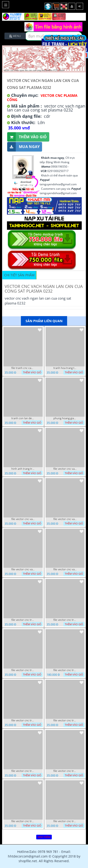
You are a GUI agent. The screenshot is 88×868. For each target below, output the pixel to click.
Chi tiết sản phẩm (19, 275)
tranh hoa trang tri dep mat (65, 368)
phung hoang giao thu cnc (65, 418)
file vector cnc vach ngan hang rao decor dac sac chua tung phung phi (23, 569)
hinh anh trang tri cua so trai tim (23, 469)
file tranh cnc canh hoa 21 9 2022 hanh (23, 368)
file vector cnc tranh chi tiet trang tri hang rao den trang (65, 771)
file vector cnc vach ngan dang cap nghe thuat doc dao (65, 569)
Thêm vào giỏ (27, 137)
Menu (15, 36)
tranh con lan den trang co (23, 418)
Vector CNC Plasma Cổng (42, 98)
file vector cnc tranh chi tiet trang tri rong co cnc (23, 771)
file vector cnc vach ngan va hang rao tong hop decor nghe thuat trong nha (23, 519)
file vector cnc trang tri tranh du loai (65, 821)
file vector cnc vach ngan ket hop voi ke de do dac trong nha (65, 519)
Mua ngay (23, 147)
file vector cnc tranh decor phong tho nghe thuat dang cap (65, 670)
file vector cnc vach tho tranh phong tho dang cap (65, 469)
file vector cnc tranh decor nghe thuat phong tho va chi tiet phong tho (23, 720)
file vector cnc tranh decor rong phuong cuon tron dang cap (23, 670)
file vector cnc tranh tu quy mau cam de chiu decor (23, 620)
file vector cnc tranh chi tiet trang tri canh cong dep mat (23, 821)
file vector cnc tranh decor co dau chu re (65, 720)
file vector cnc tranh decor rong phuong (65, 620)
